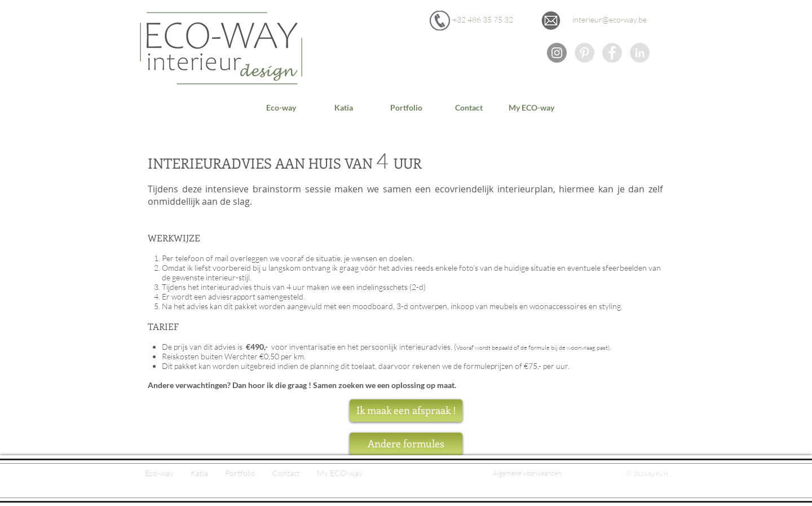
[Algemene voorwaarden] (527, 474)
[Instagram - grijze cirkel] (557, 53)
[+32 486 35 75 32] (483, 20)
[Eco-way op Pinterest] (584, 53)
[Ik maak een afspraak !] (406, 411)
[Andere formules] (406, 444)
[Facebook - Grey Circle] (612, 53)
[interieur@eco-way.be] (610, 20)
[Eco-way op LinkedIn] (640, 53)
